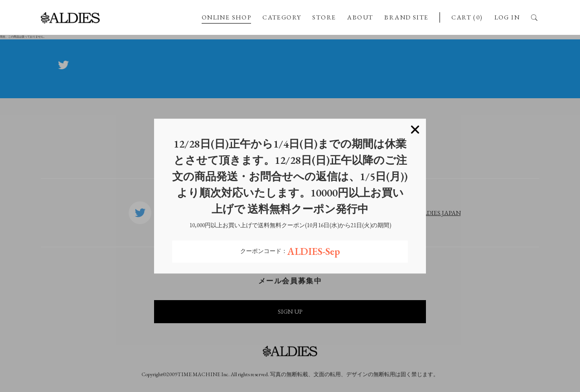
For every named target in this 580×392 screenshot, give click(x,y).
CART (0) (467, 17)
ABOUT (360, 17)
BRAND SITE (406, 17)
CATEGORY (282, 17)
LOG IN (507, 17)
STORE (324, 17)
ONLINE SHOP (226, 17)
